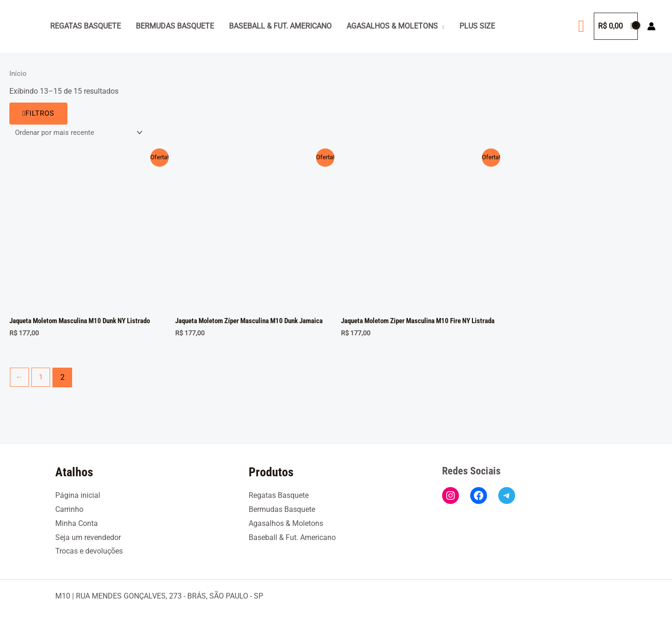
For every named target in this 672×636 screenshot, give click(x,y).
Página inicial (78, 495)
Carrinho (69, 509)
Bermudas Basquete (175, 26)
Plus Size (477, 26)
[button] (581, 26)
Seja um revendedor (88, 537)
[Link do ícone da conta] (651, 26)
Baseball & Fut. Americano (280, 26)
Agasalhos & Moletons (392, 26)
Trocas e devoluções (89, 551)
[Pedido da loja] (81, 133)
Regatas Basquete (85, 26)
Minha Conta (77, 523)
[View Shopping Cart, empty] (616, 26)
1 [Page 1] (42, 386)
